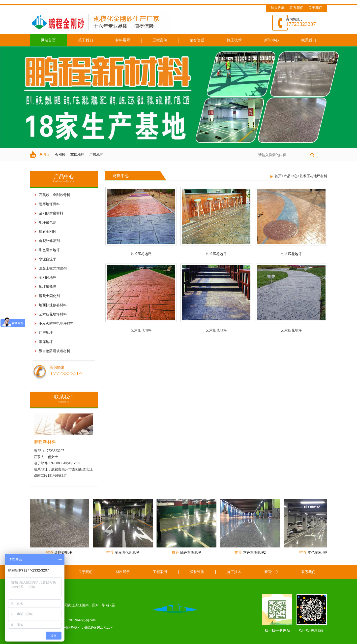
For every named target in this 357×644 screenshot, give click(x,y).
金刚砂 (60, 155)
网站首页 (48, 40)
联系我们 (297, 8)
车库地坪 (77, 155)
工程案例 (160, 40)
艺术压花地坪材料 (53, 314)
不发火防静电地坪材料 (56, 323)
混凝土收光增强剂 (53, 268)
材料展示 (123, 40)
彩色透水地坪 (49, 250)
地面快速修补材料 (53, 305)
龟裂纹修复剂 (49, 241)
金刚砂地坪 (48, 278)
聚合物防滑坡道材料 (55, 351)
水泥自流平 (48, 259)
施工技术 (234, 40)
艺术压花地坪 (141, 254)
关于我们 (315, 8)
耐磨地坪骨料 (49, 204)
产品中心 (291, 176)
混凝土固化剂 (49, 296)
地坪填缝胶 (48, 287)
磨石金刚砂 (48, 232)
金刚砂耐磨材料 (51, 213)
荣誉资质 (197, 40)
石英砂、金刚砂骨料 (55, 195)
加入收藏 (278, 8)
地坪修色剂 (48, 222)
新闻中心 (271, 40)
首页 (278, 176)
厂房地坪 (96, 155)
